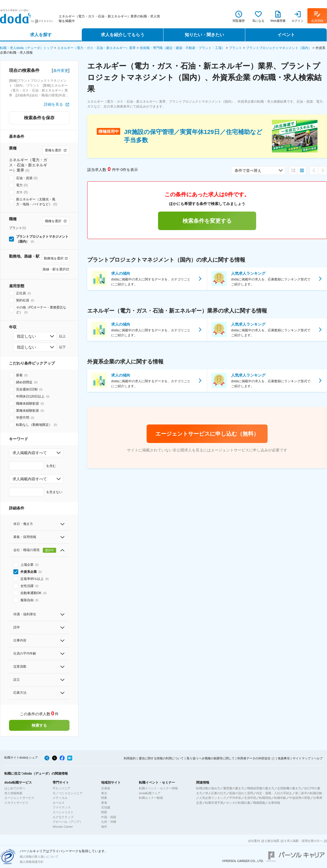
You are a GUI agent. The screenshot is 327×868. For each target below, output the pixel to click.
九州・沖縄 (109, 822)
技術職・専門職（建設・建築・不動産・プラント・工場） (182, 48)
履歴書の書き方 (234, 788)
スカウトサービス (16, 803)
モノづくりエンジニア (68, 793)
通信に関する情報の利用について (161, 758)
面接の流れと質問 (241, 793)
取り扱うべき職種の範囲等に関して (211, 758)
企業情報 (274, 803)
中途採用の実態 (300, 798)
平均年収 (235, 798)
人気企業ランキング (213, 798)
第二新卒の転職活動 (309, 793)
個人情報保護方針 (32, 862)
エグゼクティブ (63, 817)
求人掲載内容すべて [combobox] (30, 453)
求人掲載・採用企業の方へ (305, 841)
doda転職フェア (150, 793)
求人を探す (41, 35)
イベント (286, 35)
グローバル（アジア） (68, 822)
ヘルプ (318, 758)
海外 (104, 827)
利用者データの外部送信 (254, 758)
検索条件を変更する (207, 221)
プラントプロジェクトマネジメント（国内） (279, 48)
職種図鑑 (259, 803)
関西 (104, 812)
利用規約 (130, 758)
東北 (104, 793)
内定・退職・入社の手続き (274, 793)
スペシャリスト (63, 812)
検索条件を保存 (39, 118)
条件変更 (61, 71)
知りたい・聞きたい (204, 35)
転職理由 (265, 798)
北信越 (106, 807)
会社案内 (254, 841)
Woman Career (63, 827)
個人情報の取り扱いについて (39, 857)
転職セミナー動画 (151, 798)
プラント (235, 48)
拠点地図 (273, 841)
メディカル (60, 798)
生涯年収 (250, 798)
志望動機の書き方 (289, 788)
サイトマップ (302, 758)
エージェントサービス (19, 798)
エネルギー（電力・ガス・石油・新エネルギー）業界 (96, 48)
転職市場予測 (214, 803)
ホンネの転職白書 (238, 803)
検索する (39, 725)
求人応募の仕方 (216, 793)
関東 (104, 798)
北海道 (106, 788)
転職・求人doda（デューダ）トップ (27, 48)
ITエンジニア (61, 788)
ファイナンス (62, 807)
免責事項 (284, 758)
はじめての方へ (15, 788)
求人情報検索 (13, 793)
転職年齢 (280, 798)
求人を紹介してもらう (123, 35)
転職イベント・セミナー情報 (158, 788)
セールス (59, 803)
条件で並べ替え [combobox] (248, 170)
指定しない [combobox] (26, 336)
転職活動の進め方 (208, 788)
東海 (104, 803)
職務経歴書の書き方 (261, 788)
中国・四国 (109, 817)
